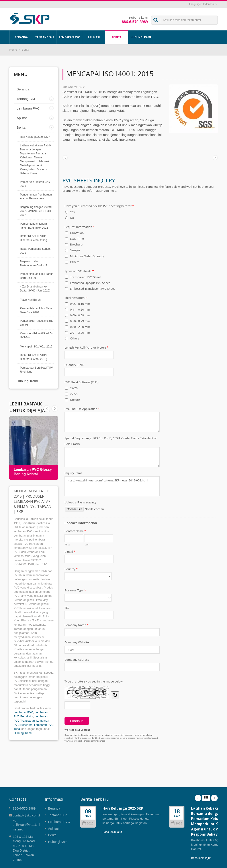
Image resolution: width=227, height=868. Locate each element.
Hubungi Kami (141, 37)
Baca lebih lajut (112, 832)
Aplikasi (94, 37)
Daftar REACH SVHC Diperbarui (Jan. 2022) (33, 238)
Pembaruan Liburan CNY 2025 (35, 184)
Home (13, 50)
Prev (55, 409)
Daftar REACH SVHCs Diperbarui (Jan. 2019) (34, 357)
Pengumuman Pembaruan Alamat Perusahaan (36, 197)
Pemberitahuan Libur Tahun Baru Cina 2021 (37, 276)
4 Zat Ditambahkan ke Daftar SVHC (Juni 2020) (35, 289)
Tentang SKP (45, 37)
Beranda (21, 37)
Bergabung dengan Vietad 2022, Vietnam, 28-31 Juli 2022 (36, 211)
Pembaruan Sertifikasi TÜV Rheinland (36, 370)
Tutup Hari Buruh (30, 300)
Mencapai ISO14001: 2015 (36, 347)
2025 (88, 823)
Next (47, 409)
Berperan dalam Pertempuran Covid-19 (34, 263)
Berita (117, 37)
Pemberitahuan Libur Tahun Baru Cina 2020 (37, 310)
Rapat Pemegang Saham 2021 (35, 251)
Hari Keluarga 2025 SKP (35, 137)
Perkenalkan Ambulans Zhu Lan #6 (37, 323)
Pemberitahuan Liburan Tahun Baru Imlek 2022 (34, 226)
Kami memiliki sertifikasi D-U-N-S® (36, 335)
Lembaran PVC (69, 37)
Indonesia (209, 4)
